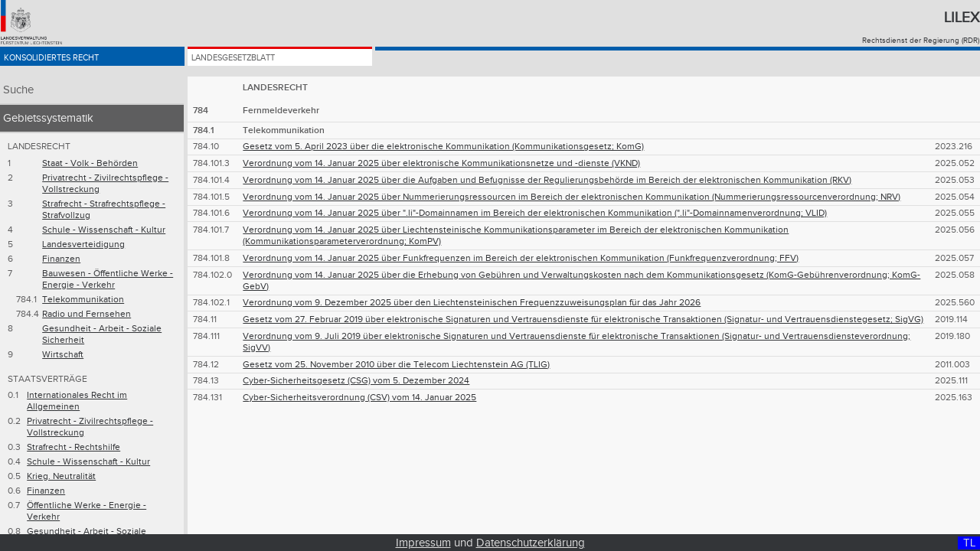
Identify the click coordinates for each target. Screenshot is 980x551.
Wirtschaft (63, 355)
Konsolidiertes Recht (75, 63)
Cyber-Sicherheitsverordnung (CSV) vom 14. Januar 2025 (359, 398)
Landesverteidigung (83, 245)
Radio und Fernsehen (87, 314)
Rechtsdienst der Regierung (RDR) (921, 41)
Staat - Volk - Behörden (90, 163)
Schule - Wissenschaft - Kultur (104, 230)
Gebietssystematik (48, 118)
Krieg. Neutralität (61, 476)
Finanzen (61, 259)
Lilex (962, 18)
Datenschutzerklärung (531, 543)
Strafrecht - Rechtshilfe (73, 447)
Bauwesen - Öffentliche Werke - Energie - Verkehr (108, 279)
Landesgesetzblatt (255, 63)
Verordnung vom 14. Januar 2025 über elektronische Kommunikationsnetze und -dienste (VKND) (441, 163)
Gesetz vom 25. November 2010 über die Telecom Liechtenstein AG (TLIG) (396, 365)
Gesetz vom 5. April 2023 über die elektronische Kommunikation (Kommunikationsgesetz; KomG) (443, 147)
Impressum (423, 543)
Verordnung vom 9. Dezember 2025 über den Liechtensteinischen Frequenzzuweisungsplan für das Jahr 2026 (472, 303)
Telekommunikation (83, 300)
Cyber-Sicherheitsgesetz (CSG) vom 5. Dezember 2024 (356, 381)
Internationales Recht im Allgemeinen (77, 401)
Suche (18, 90)
